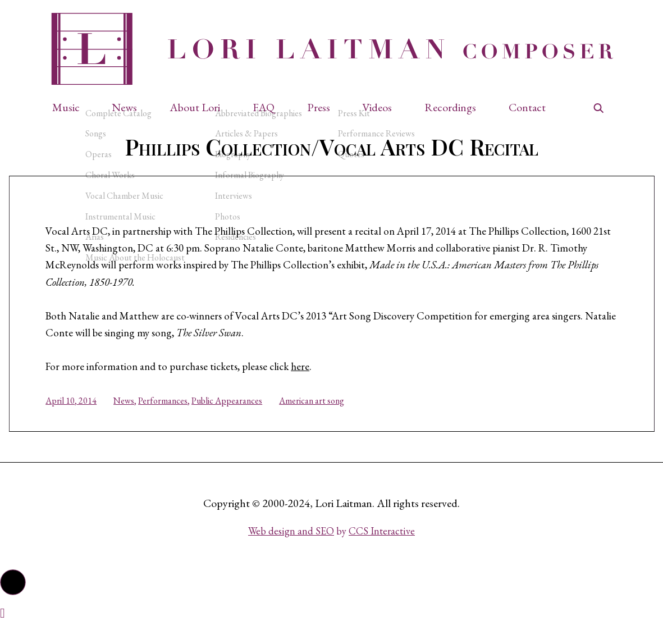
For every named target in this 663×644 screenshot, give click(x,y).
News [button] (124, 108)
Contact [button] (527, 108)
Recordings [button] (450, 108)
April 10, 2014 (80, 415)
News (133, 415)
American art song (321, 415)
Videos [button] (377, 108)
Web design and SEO (291, 549)
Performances (172, 415)
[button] (72, 108)
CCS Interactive (382, 549)
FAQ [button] (264, 108)
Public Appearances (236, 415)
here (321, 381)
